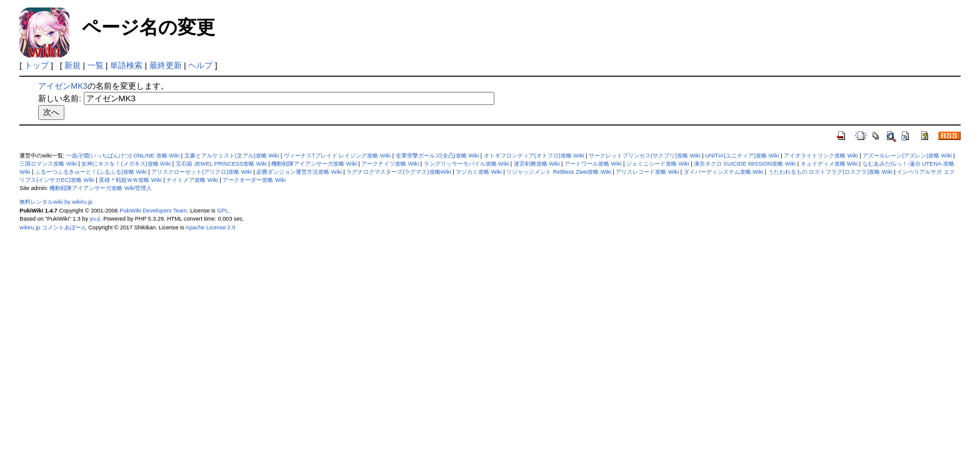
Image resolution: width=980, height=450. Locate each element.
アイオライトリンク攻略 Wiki (821, 156)
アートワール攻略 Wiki (593, 164)
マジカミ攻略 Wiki (479, 172)
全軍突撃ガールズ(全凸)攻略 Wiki (437, 156)
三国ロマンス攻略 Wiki (48, 164)
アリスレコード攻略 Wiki (647, 172)
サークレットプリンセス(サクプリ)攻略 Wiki (645, 156)
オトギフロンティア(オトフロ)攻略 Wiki (534, 156)
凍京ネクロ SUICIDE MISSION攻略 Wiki (745, 164)
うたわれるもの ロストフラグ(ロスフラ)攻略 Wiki (830, 172)
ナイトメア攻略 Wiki (192, 180)
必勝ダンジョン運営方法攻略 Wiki (299, 172)
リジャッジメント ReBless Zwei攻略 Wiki (559, 172)
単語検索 (126, 65)
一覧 (96, 65)
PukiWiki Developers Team (153, 211)
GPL (222, 211)
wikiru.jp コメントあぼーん (53, 227)
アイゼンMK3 (63, 86)
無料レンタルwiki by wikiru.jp (56, 202)
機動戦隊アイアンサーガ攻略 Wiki (314, 164)
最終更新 (166, 65)
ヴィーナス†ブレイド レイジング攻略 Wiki (337, 156)
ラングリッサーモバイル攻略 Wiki (467, 164)
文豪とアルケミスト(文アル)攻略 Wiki (232, 156)
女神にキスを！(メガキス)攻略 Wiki (126, 164)
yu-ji (95, 219)
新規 (72, 65)
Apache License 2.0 (211, 227)
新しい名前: (60, 98)
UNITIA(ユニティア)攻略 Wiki (742, 156)
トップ (37, 65)
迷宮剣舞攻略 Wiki (537, 164)
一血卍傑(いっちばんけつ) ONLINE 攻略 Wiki (123, 156)
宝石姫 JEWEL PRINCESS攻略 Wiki (221, 164)
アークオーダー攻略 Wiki (254, 180)
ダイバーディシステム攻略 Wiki (724, 172)
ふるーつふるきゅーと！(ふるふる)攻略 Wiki (91, 172)
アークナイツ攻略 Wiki (390, 164)
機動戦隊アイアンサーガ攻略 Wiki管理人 (101, 188)
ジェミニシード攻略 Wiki (658, 164)
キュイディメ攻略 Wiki (829, 164)
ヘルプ (200, 65)
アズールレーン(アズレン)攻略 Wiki (907, 156)
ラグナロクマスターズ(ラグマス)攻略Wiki (398, 172)
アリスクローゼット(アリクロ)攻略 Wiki (202, 172)
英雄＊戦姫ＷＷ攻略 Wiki (130, 180)
